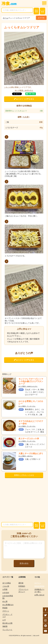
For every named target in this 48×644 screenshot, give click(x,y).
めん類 (5, 601)
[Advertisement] (24, 501)
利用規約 (22, 586)
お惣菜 (5, 589)
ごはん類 (6, 586)
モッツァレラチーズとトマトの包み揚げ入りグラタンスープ (31, 381)
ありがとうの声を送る (24, 99)
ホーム (6, 18)
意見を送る (24, 563)
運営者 (21, 583)
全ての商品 (7, 583)
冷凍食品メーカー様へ (39, 591)
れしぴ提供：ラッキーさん (27, 406)
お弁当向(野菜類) (8, 597)
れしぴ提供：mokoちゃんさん (28, 386)
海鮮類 (5, 626)
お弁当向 (6, 593)
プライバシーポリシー (23, 591)
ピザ (4, 620)
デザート (6, 611)
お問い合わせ (39, 595)
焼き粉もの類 (7, 623)
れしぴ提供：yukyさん (26, 456)
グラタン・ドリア (7, 616)
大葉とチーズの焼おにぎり (31, 453)
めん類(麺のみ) (8, 605)
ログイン (38, 583)
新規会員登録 (39, 586)
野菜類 (5, 608)
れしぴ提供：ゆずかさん (24, 90)
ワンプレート (7, 630)
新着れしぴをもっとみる (24, 475)
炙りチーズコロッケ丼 (29, 439)
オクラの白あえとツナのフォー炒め (31, 422)
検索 (36, 11)
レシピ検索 (42, 11)
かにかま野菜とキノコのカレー (31, 402)
